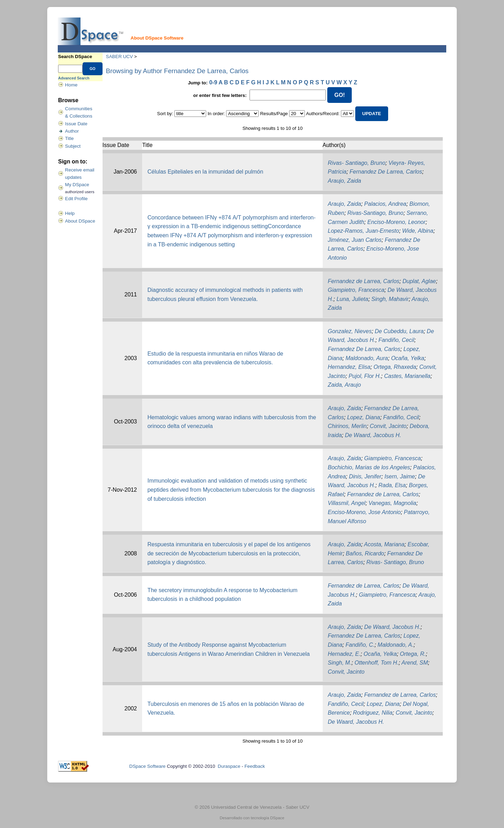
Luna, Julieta (352, 299)
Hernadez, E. (344, 654)
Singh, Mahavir (390, 299)
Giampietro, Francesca (356, 290)
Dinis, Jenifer (365, 476)
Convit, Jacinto (388, 426)
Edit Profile (76, 199)
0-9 (213, 82)
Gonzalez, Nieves (350, 331)
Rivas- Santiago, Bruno (357, 163)
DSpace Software (147, 766)
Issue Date (76, 124)
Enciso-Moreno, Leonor (396, 222)
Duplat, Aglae (419, 281)
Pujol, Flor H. (365, 376)
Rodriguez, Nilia (373, 713)
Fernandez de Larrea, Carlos (364, 281)
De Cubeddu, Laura (399, 331)
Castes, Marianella (407, 376)
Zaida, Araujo (345, 385)
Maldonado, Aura (367, 358)
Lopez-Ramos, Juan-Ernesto (364, 231)
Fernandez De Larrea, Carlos (386, 172)
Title (69, 138)
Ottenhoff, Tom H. (377, 663)
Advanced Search (74, 78)
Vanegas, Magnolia (392, 503)
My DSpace (77, 185)
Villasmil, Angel (347, 503)
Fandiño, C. (360, 645)
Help (70, 213)
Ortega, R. (413, 654)
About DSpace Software (157, 38)
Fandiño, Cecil (396, 340)
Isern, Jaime (400, 476)
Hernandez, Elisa (349, 367)
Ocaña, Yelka (408, 358)
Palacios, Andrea (385, 204)
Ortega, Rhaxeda (395, 367)
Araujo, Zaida (345, 181)
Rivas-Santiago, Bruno (376, 213)
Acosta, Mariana (384, 544)
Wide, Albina (418, 231)
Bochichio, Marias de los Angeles (369, 467)
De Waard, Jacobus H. (373, 435)
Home (71, 85)
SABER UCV (120, 57)
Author (72, 131)
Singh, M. (340, 663)
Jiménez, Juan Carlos (355, 240)
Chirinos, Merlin (347, 426)
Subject (73, 146)
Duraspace (229, 766)
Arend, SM (415, 663)
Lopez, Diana (364, 417)
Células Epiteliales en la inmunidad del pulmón (205, 172)
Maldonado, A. (396, 645)
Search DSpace (75, 57)
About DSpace (80, 221)
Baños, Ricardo (365, 553)
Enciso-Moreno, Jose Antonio (364, 512)
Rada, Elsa (392, 485)
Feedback (255, 766)
